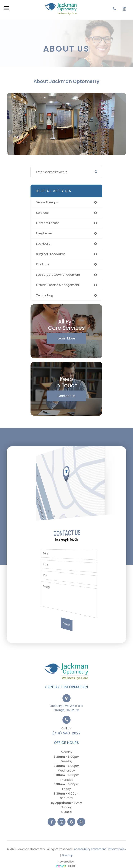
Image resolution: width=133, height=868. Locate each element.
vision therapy (47, 202)
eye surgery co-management (58, 275)
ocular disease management (58, 285)
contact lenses (48, 223)
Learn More (66, 338)
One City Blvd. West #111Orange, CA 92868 (66, 717)
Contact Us (66, 396)
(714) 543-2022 (66, 742)
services (42, 213)
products (43, 264)
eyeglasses (44, 233)
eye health (44, 244)
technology (45, 295)
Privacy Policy (117, 858)
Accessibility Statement (90, 858)
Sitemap (67, 864)
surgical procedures (51, 254)
